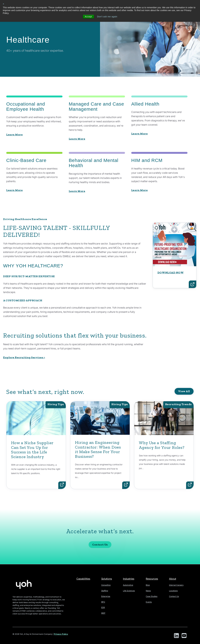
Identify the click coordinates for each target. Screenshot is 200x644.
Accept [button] (88, 17)
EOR (103, 607)
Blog (148, 585)
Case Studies (152, 596)
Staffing (105, 591)
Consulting (106, 585)
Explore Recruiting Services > (24, 357)
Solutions (107, 579)
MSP (103, 613)
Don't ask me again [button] (107, 17)
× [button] (4, 4)
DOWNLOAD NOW (171, 286)
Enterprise (106, 596)
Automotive (128, 585)
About (173, 579)
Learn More (14, 135)
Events (149, 602)
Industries (129, 579)
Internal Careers (176, 585)
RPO (103, 602)
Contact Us (100, 558)
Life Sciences (129, 591)
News (148, 591)
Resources (152, 579)
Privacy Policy (61, 634)
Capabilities (83, 579)
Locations (173, 591)
